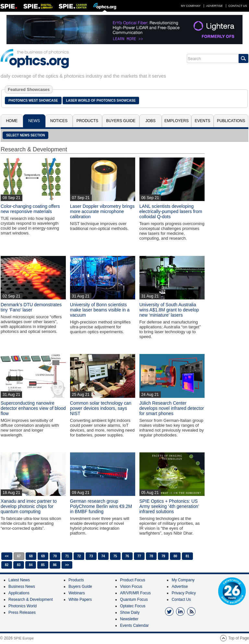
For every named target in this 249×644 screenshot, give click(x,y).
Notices (59, 121)
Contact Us (238, 6)
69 (43, 556)
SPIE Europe (24, 638)
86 (55, 565)
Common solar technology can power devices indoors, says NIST (101, 408)
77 (139, 556)
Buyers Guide (121, 121)
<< (7, 556)
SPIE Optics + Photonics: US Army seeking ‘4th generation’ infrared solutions (169, 506)
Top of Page (239, 638)
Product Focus (132, 580)
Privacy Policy (184, 593)
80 (175, 556)
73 (91, 556)
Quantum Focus (134, 600)
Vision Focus (131, 587)
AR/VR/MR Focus (135, 593)
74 (103, 556)
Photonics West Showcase (33, 101)
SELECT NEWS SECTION (25, 135)
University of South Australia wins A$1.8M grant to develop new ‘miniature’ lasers (169, 310)
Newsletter (129, 619)
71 (67, 556)
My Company (191, 6)
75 (115, 556)
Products (87, 121)
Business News (22, 587)
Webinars (77, 593)
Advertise (214, 6)
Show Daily (130, 612)
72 (79, 556)
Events (203, 121)
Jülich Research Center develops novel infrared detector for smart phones (172, 408)
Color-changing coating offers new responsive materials (30, 209)
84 (31, 565)
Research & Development (31, 600)
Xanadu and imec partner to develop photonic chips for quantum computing (29, 506)
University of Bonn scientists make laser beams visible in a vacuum (100, 310)
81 (187, 556)
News (34, 121)
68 (31, 556)
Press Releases (22, 612)
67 (19, 556)
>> (67, 565)
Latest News (19, 580)
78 (151, 556)
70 (55, 556)
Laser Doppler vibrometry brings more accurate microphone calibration (102, 211)
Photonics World (23, 606)
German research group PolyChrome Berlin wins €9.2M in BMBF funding (101, 506)
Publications (231, 121)
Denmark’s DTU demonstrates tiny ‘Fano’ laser (31, 307)
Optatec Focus (133, 606)
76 (127, 556)
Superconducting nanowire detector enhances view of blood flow (33, 408)
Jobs (151, 121)
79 (163, 556)
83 (19, 565)
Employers (177, 121)
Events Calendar (134, 625)
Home (12, 121)
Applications (19, 593)
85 (43, 565)
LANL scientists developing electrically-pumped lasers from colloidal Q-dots (171, 211)
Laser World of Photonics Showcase (101, 101)
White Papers (80, 600)
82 (7, 565)
